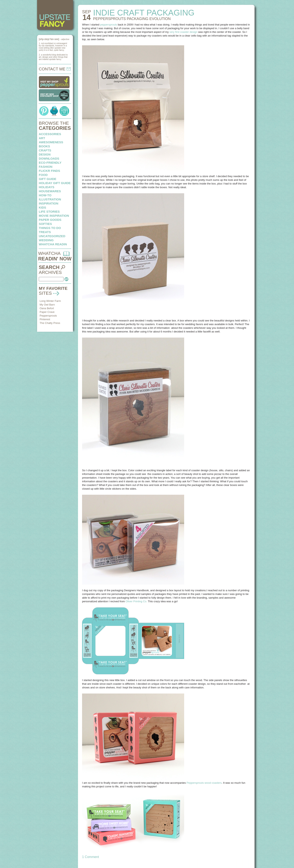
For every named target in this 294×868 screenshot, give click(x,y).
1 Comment (91, 857)
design (45, 154)
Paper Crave (47, 312)
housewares (50, 191)
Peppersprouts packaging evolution (132, 19)
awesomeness (51, 142)
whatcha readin (53, 244)
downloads (49, 158)
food (43, 175)
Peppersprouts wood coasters (204, 783)
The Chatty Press (50, 323)
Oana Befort (47, 308)
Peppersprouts (48, 316)
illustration (50, 199)
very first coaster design (183, 32)
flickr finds (49, 171)
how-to (45, 195)
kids (42, 207)
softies (45, 224)
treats (45, 232)
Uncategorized (52, 236)
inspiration (49, 203)
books (44, 146)
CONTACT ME (55, 69)
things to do (50, 228)
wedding (46, 240)
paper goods (50, 220)
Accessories (50, 134)
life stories (49, 212)
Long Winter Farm (50, 301)
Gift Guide (48, 179)
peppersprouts (109, 25)
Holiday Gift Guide (55, 183)
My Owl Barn (47, 305)
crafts (45, 150)
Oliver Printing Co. (136, 601)
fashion (46, 167)
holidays (47, 187)
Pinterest (45, 319)
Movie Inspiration (54, 216)
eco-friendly (50, 163)
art (42, 138)
